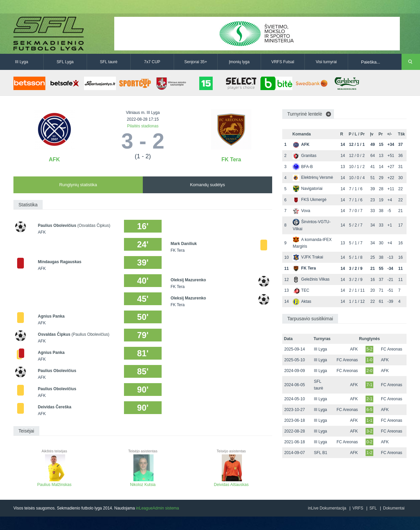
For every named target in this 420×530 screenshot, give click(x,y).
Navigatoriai (307, 189)
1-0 (369, 360)
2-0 (369, 371)
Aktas (302, 301)
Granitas (304, 156)
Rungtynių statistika (78, 185)
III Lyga (22, 62)
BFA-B (303, 167)
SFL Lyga (65, 62)
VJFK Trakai (308, 257)
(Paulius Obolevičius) (91, 334)
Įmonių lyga (239, 62)
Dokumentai (394, 508)
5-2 (369, 349)
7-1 (369, 385)
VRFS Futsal (283, 62)
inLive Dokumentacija (327, 508)
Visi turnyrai (326, 62)
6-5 (369, 410)
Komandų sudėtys (207, 185)
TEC (301, 290)
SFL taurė (109, 62)
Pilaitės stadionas (143, 126)
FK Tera (231, 159)
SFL (373, 508)
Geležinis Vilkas (311, 279)
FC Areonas (392, 349)
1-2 (369, 453)
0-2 (369, 442)
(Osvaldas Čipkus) (94, 226)
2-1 (369, 399)
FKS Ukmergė (309, 200)
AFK (54, 159)
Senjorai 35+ (196, 62)
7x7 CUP (152, 62)
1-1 (369, 420)
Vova (301, 211)
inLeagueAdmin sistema (158, 508)
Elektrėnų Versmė (313, 177)
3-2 (369, 431)
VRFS (358, 508)
